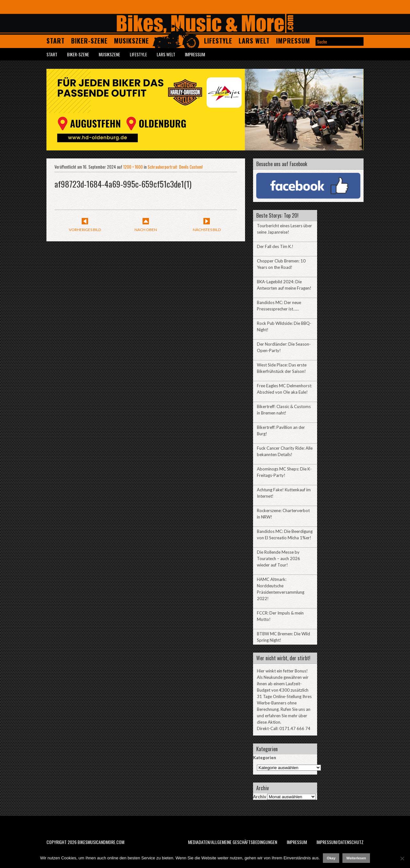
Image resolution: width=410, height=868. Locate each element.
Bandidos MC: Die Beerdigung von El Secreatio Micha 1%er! (285, 534)
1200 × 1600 (133, 167)
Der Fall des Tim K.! (275, 246)
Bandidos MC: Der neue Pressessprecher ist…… (279, 306)
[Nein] (402, 858)
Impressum (293, 41)
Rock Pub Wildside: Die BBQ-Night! (284, 326)
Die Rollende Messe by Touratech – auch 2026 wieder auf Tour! (279, 559)
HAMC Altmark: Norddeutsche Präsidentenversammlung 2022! (281, 589)
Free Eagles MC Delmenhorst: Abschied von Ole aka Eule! (284, 389)
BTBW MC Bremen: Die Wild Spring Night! (283, 637)
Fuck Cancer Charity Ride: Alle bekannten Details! (285, 451)
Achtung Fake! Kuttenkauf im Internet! (284, 493)
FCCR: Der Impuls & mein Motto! (280, 616)
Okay (331, 858)
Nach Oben (146, 230)
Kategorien (265, 758)
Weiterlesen (356, 858)
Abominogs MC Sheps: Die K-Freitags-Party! (284, 472)
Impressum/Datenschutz (340, 842)
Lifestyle (218, 41)
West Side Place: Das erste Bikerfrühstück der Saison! (282, 368)
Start (56, 41)
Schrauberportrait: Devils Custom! (175, 167)
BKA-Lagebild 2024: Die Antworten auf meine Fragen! (284, 285)
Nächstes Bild (207, 230)
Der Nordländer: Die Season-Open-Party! (284, 347)
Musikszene (131, 41)
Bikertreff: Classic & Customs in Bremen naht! (284, 410)
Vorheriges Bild (85, 230)
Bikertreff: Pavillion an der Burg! (281, 430)
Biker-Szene (89, 41)
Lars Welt (254, 41)
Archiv (260, 797)
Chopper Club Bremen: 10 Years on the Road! (281, 264)
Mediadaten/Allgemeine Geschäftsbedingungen (233, 842)
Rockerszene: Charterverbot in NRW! (283, 514)
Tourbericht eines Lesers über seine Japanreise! (284, 229)
